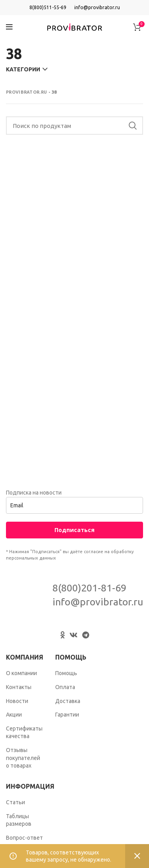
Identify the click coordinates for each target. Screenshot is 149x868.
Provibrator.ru (26, 92)
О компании (21, 673)
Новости (17, 701)
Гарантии (67, 715)
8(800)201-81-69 (89, 588)
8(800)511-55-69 (48, 7)
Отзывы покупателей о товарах (23, 758)
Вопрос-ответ (24, 838)
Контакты (19, 687)
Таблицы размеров (19, 820)
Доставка (68, 701)
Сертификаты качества (24, 732)
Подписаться (74, 530)
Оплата (65, 687)
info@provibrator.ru (97, 7)
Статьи (15, 802)
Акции (14, 715)
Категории (23, 69)
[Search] (74, 126)
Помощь (66, 673)
